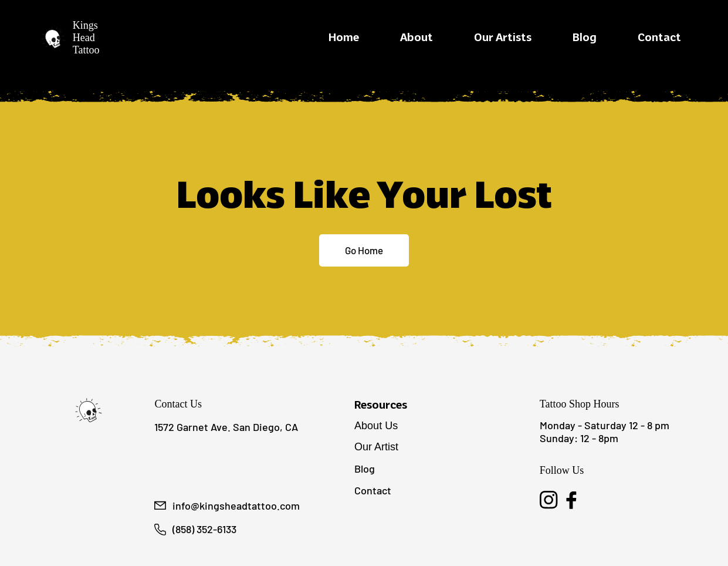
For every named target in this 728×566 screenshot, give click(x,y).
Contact (373, 490)
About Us (376, 426)
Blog (365, 469)
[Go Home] (364, 251)
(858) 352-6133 (204, 529)
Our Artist (376, 447)
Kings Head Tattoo (86, 38)
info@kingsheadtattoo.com (236, 506)
